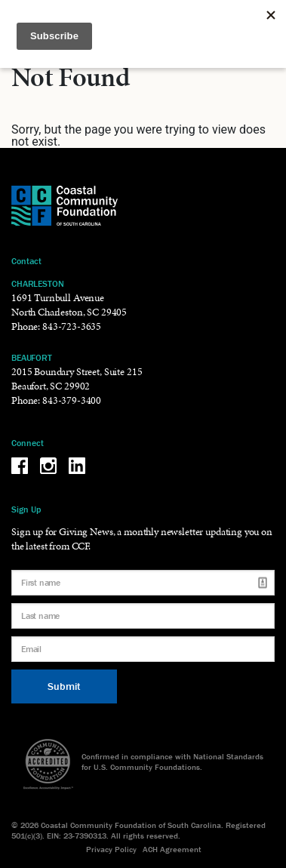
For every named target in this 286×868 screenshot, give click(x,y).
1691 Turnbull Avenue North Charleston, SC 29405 (69, 305)
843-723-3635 (72, 326)
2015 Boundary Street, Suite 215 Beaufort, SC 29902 (77, 379)
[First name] (143, 583)
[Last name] (143, 616)
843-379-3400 (72, 400)
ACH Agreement (172, 849)
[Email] (143, 649)
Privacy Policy (111, 849)
